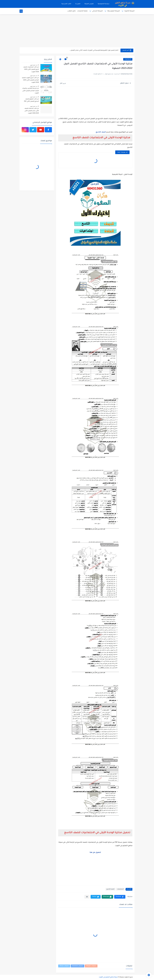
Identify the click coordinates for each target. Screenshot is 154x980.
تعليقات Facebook (78, 966)
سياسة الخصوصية (104, 4)
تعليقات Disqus (64, 966)
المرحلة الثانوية (129, 11)
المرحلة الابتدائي (97, 11)
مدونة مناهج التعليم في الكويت (108, 977)
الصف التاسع (101, 132)
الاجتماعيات (128, 59)
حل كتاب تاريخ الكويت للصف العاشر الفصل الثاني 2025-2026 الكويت (30, 80)
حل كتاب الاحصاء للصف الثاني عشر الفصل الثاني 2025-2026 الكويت (32, 111)
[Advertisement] (77, 31)
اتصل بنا (78, 4)
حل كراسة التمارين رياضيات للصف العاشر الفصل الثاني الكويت (31, 91)
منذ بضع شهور (34, 65)
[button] (120, 897)
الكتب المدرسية (66, 4)
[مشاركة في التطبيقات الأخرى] (87, 897)
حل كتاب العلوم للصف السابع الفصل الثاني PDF (31, 100)
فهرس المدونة (89, 4)
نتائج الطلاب (72, 11)
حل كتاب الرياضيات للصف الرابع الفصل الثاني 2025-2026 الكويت (31, 70)
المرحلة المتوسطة (114, 11)
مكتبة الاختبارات (82, 11)
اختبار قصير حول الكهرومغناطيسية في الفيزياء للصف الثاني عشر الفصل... (94, 50)
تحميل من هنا (95, 852)
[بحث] (21, 11)
